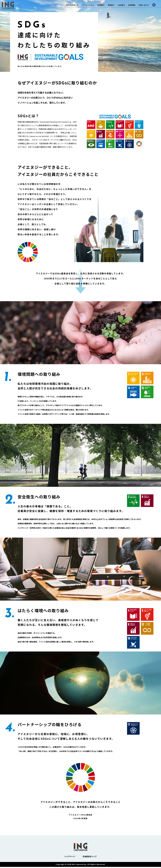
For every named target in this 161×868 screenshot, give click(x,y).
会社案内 (121, 5)
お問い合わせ (144, 5)
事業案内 (101, 5)
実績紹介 (111, 5)
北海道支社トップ (90, 858)
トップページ (70, 858)
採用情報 (132, 5)
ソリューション (88, 5)
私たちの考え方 (72, 5)
